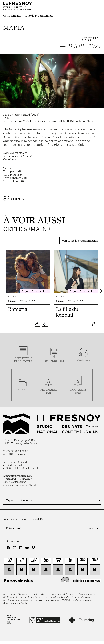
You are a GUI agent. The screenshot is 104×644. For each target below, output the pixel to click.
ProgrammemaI (49, 391)
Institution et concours (23, 360)
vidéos (23, 389)
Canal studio (54, 361)
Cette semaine (12, 16)
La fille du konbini (67, 312)
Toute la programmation (40, 16)
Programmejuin (78, 391)
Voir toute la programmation (80, 241)
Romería (18, 309)
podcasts (83, 360)
